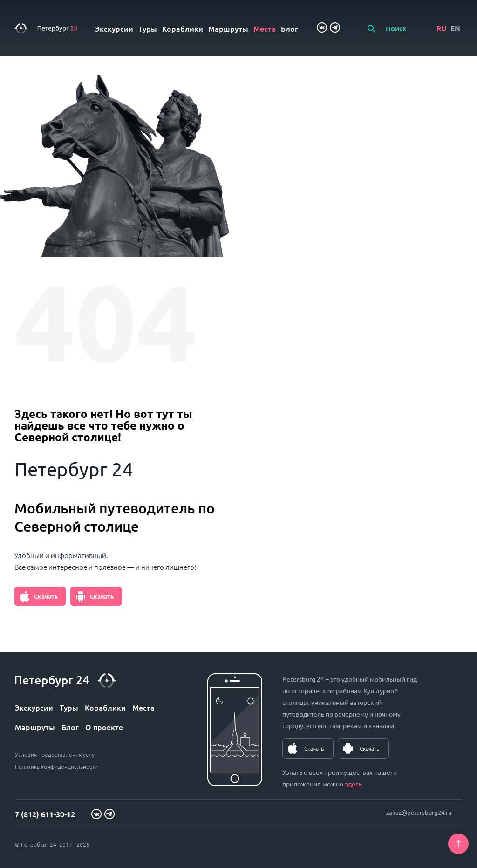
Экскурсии (114, 28)
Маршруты (228, 28)
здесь (353, 784)
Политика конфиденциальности (56, 766)
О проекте (104, 727)
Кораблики (183, 28)
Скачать (46, 596)
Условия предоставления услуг (56, 754)
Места (265, 28)
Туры (148, 28)
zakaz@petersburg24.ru (419, 812)
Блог (290, 28)
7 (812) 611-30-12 (45, 814)
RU (441, 28)
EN (455, 28)
